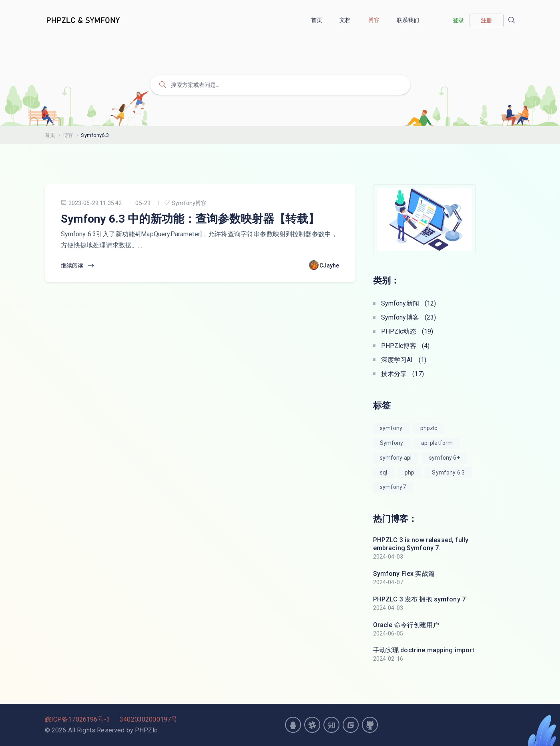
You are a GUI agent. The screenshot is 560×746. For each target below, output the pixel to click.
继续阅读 (78, 266)
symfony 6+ (445, 458)
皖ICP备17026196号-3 (77, 719)
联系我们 (409, 20)
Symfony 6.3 (448, 473)
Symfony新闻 (409, 303)
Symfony (392, 443)
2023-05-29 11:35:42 (91, 203)
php (409, 473)
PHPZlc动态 (407, 331)
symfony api (396, 458)
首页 (317, 20)
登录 (458, 20)
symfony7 (393, 487)
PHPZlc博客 (405, 346)
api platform (437, 443)
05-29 (143, 203)
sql (383, 473)
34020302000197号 (149, 719)
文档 (346, 20)
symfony (391, 428)
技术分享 (402, 374)
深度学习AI (404, 360)
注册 (486, 20)
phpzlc (429, 428)
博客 (374, 20)
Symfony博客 (185, 203)
